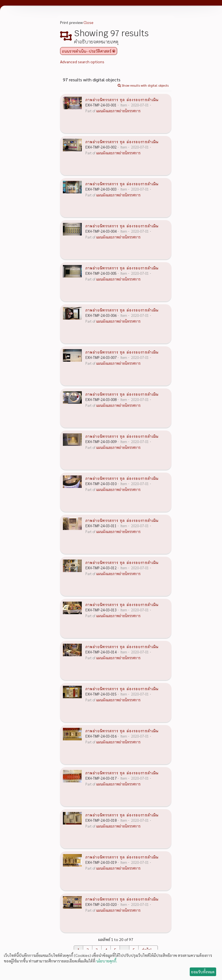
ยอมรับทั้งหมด (203, 972)
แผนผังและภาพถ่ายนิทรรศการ (118, 111)
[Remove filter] (114, 51)
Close (88, 22)
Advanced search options (82, 62)
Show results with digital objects (143, 85)
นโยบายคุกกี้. (107, 961)
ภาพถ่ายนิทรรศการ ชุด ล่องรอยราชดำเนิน (122, 99)
